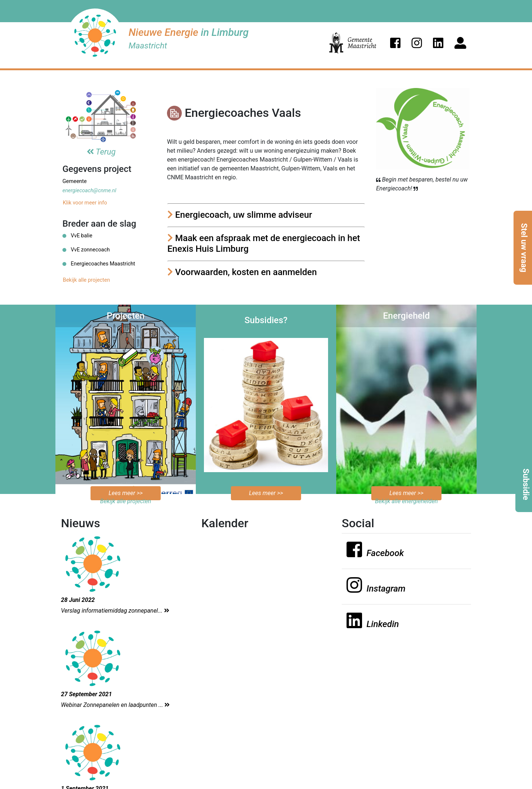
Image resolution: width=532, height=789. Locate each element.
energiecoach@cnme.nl (89, 191)
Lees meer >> (126, 493)
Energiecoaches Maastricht (99, 264)
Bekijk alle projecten (86, 280)
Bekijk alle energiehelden (406, 501)
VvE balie (77, 236)
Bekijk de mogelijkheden (266, 481)
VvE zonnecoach (86, 250)
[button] (395, 43)
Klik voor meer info (85, 203)
